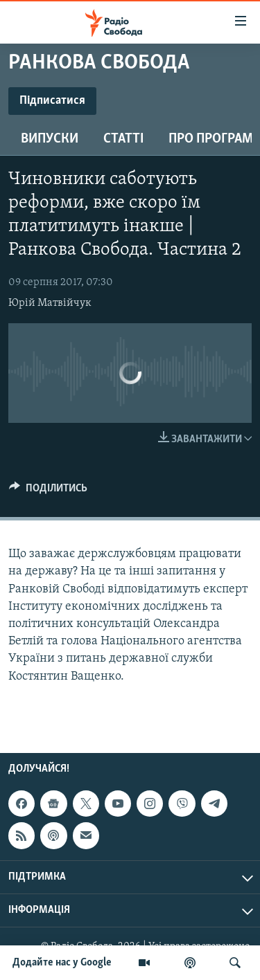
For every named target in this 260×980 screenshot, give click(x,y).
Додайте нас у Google (62, 963)
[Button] (48, 491)
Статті (123, 139)
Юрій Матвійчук (50, 303)
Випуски (50, 139)
